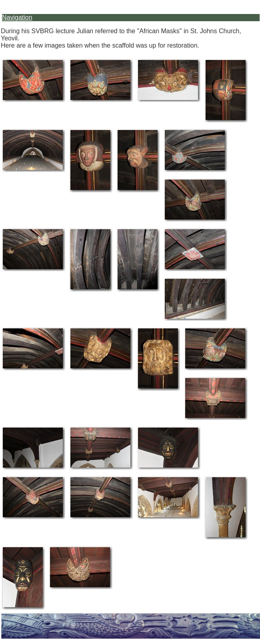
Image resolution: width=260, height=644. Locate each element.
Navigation (17, 17)
